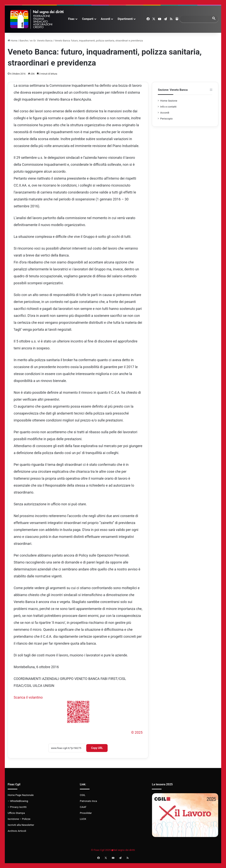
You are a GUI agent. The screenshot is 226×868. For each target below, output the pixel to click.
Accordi (105, 19)
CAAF (83, 807)
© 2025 (137, 732)
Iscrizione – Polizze (19, 819)
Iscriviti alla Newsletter (21, 825)
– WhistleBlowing (18, 801)
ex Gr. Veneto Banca (41, 41)
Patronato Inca (88, 801)
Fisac (71, 19)
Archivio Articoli (17, 831)
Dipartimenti (125, 19)
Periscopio (166, 119)
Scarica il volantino (28, 697)
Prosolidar (86, 813)
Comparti (88, 19)
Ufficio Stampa (16, 813)
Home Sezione (169, 101)
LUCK (83, 819)
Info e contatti (168, 107)
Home (13, 41)
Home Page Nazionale (21, 795)
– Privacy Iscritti (17, 807)
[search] (196, 19)
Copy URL (97, 748)
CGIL (83, 795)
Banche (24, 41)
